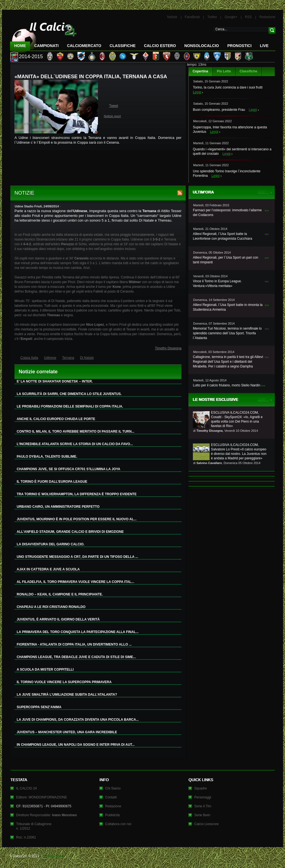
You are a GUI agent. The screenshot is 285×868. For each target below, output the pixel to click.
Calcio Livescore (207, 824)
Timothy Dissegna (168, 348)
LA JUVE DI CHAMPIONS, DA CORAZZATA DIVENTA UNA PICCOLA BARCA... (78, 720)
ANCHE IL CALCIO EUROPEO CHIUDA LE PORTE (56, 419)
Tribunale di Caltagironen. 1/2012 (34, 826)
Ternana (68, 358)
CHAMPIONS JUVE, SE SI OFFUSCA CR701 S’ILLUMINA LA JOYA (68, 469)
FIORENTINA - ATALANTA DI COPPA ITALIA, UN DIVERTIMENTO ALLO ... (74, 644)
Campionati (46, 46)
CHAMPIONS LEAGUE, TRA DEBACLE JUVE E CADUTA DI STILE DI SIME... (76, 657)
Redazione (267, 17)
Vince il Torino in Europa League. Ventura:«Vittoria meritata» (217, 284)
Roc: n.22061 (26, 837)
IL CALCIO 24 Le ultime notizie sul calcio (43, 35)
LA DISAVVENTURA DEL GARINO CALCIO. (51, 544)
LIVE (264, 46)
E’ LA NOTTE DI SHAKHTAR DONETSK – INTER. (55, 381)
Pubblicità (112, 815)
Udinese (50, 358)
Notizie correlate (38, 372)
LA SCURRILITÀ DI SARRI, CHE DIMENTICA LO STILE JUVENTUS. (69, 394)
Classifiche (248, 71)
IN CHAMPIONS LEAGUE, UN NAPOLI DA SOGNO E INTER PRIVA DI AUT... (76, 745)
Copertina (200, 71)
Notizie (172, 17)
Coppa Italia (29, 358)
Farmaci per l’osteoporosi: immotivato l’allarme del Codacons (227, 213)
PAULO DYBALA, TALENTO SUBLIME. (47, 457)
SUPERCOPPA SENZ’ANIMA (39, 707)
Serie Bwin (202, 815)
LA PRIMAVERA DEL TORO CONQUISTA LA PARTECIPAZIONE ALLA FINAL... (78, 632)
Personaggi (203, 797)
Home (20, 46)
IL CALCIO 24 (26, 788)
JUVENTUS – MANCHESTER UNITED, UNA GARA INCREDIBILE (67, 732)
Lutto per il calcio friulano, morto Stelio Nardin (227, 385)
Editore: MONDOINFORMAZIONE (42, 797)
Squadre (201, 788)
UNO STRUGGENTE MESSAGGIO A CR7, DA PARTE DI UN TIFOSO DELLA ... (77, 557)
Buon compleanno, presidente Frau (219, 110)
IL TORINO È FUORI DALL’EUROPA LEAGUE (52, 482)
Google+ (231, 17)
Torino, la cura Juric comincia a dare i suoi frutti (228, 87)
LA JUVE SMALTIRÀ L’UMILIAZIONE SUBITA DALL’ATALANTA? (67, 695)
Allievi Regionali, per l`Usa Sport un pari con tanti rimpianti (226, 260)
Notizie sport (112, 116)
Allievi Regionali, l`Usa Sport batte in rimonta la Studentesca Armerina (228, 307)
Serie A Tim (203, 806)
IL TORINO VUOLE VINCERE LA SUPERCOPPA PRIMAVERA (64, 682)
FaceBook (192, 17)
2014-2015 (31, 57)
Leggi (197, 92)
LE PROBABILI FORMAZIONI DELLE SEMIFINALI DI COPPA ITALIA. (70, 406)
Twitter (212, 17)
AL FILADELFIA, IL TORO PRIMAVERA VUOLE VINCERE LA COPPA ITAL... (75, 582)
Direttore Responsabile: (46, 815)
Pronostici (239, 46)
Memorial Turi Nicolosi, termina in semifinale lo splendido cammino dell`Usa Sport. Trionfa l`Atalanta (227, 333)
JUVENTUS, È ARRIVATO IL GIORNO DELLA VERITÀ (58, 619)
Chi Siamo (113, 788)
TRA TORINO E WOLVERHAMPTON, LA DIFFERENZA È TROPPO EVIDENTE (77, 494)
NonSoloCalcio (202, 46)
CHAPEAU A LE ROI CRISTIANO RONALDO (51, 607)
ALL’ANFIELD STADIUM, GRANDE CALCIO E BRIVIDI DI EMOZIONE (70, 532)
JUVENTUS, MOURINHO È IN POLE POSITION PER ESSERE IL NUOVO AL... (77, 519)
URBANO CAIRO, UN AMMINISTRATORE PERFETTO (58, 507)
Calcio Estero (160, 46)
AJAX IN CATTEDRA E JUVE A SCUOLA (48, 569)
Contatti (111, 797)
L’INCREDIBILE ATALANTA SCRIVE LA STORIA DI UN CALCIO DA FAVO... (75, 444)
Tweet (114, 106)
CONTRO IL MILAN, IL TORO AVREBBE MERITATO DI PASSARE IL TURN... (76, 431)
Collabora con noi (118, 824)
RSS (248, 17)
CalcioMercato (84, 46)
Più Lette (224, 71)
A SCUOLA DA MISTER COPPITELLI (45, 670)
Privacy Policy (54, 856)
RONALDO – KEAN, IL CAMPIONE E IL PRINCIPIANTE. (60, 594)
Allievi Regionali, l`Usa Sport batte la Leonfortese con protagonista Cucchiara (223, 236)
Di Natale (87, 358)
